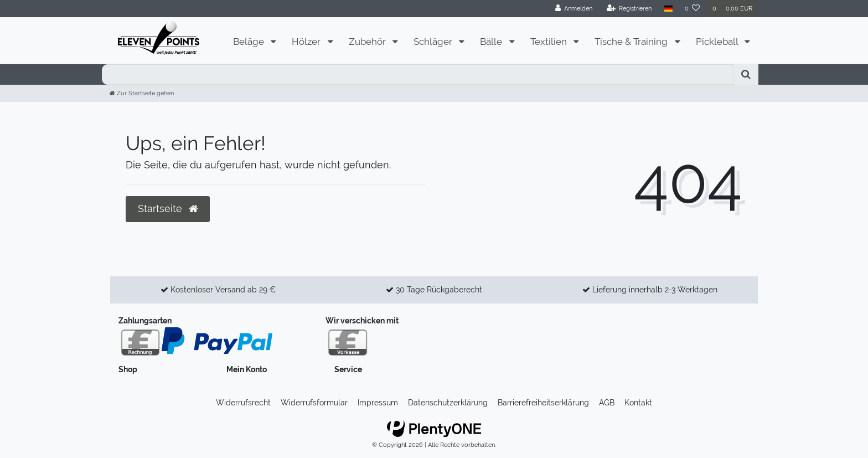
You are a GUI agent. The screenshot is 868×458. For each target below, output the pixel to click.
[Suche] (746, 74)
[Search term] (418, 74)
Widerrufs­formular (314, 403)
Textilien (550, 42)
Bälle (492, 42)
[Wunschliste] (693, 9)
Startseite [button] (168, 209)
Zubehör (368, 42)
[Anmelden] (574, 9)
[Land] (668, 9)
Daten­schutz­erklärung (448, 403)
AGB (607, 403)
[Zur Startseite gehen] (142, 93)
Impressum (378, 403)
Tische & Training (632, 42)
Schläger (434, 42)
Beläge (250, 42)
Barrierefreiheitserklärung (543, 403)
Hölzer (307, 42)
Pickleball (718, 42)
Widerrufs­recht (243, 403)
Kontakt (638, 403)
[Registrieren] (629, 9)
